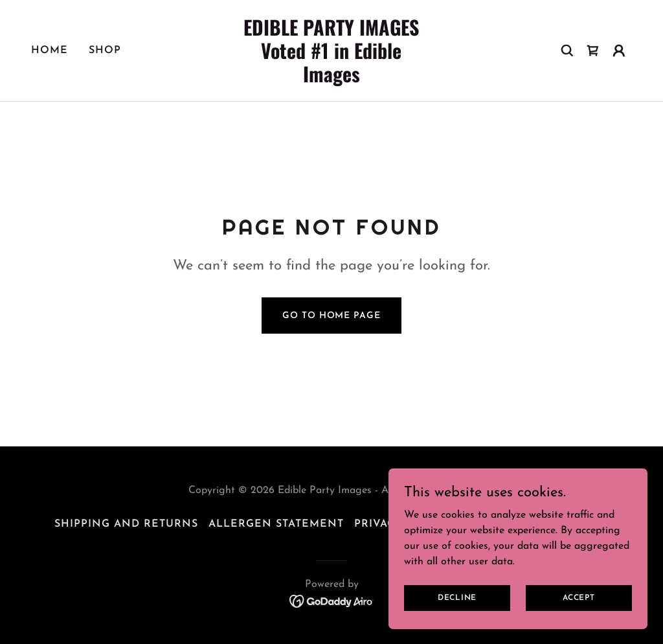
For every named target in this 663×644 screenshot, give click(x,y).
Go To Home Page (331, 316)
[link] (331, 80)
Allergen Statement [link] (276, 524)
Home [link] (50, 51)
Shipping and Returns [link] (126, 524)
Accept (579, 597)
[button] (619, 51)
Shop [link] (105, 51)
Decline (457, 597)
